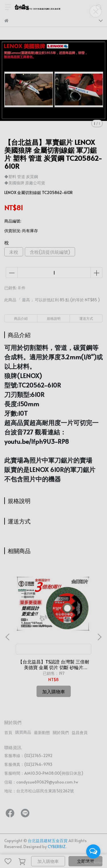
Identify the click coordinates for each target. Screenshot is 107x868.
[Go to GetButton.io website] (93, 862)
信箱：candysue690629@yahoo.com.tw (41, 782)
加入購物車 (48, 861)
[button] (99, 637)
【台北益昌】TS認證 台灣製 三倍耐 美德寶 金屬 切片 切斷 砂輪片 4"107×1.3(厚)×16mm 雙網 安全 (54, 664)
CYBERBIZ (57, 847)
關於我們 (61, 732)
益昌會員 (80, 732)
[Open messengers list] (93, 851)
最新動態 (42, 732)
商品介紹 (21, 318)
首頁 (8, 732)
